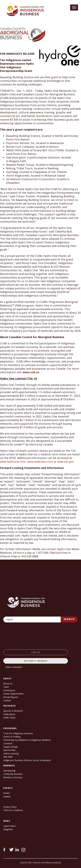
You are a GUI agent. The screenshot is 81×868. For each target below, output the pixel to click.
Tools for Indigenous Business (18, 733)
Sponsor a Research (13, 711)
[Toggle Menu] (74, 7)
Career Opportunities (13, 694)
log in (36, 652)
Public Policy (9, 718)
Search (69, 619)
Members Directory (13, 777)
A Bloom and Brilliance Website (47, 863)
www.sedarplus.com (40, 462)
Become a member (36, 661)
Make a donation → (15, 667)
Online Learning (11, 753)
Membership (9, 771)
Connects (8, 743)
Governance (9, 690)
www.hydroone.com (13, 462)
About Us (8, 684)
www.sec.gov (65, 462)
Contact (7, 700)
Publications (9, 714)
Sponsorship (9, 750)
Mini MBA (8, 757)
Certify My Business (13, 774)
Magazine (8, 829)
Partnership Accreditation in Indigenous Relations (27, 740)
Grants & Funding (12, 737)
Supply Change (10, 747)
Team (6, 687)
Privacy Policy (10, 807)
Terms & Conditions (13, 810)
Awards (7, 796)
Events (7, 793)
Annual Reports (11, 697)
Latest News (9, 826)
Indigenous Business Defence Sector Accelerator (27, 760)
